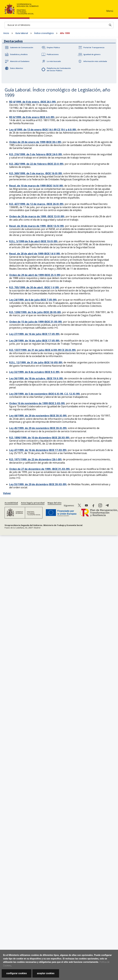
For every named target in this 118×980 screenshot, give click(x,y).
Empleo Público (53, 47)
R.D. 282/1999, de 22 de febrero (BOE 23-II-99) (36, 164)
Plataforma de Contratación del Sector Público (59, 69)
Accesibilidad (11, 503)
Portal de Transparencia (94, 47)
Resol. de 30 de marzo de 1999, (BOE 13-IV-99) (37, 226)
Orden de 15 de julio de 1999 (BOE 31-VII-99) (36, 322)
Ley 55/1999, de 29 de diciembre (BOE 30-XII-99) (38, 484)
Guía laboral (22, 33)
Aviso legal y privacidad (33, 503)
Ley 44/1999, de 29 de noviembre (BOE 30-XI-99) (38, 416)
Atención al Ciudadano (20, 61)
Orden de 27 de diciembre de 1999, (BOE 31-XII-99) (39, 469)
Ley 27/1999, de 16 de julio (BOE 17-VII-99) (34, 334)
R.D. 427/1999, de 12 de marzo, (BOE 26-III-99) (36, 204)
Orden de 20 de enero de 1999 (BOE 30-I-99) (35, 142)
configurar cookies (17, 973)
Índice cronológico (44, 33)
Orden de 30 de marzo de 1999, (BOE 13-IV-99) (37, 216)
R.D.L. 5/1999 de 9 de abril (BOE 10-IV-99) (33, 241)
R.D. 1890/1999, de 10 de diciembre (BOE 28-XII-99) (39, 438)
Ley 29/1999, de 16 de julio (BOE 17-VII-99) (34, 341)
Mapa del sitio (54, 503)
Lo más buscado (54, 61)
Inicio (6, 33)
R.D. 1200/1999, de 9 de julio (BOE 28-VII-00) (35, 312)
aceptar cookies (46, 973)
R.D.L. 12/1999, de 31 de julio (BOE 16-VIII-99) (36, 362)
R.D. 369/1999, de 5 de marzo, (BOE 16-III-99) (36, 173)
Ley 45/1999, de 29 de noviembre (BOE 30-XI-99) (38, 428)
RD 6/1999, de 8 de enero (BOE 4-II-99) (32, 117)
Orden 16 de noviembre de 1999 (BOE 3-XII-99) (37, 403)
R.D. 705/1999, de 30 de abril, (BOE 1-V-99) (34, 287)
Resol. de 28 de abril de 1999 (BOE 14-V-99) (35, 254)
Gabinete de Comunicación (22, 47)
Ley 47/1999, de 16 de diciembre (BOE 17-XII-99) (38, 450)
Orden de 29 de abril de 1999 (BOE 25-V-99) (35, 275)
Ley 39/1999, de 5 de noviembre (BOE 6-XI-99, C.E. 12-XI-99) (44, 394)
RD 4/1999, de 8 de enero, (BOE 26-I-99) (32, 102)
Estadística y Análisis (19, 54)
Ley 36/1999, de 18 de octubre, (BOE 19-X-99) (36, 378)
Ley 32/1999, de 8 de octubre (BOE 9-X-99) (34, 372)
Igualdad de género (92, 54)
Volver (7, 493)
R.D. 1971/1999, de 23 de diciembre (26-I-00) (35, 459)
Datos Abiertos (17, 68)
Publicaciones (53, 54)
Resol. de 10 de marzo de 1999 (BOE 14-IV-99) (36, 186)
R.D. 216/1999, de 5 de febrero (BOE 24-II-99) (36, 154)
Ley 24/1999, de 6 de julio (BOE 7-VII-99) (33, 300)
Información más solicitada (95, 61)
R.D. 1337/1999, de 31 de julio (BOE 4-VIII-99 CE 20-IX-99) (42, 350)
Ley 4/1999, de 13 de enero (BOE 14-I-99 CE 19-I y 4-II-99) (43, 130)
